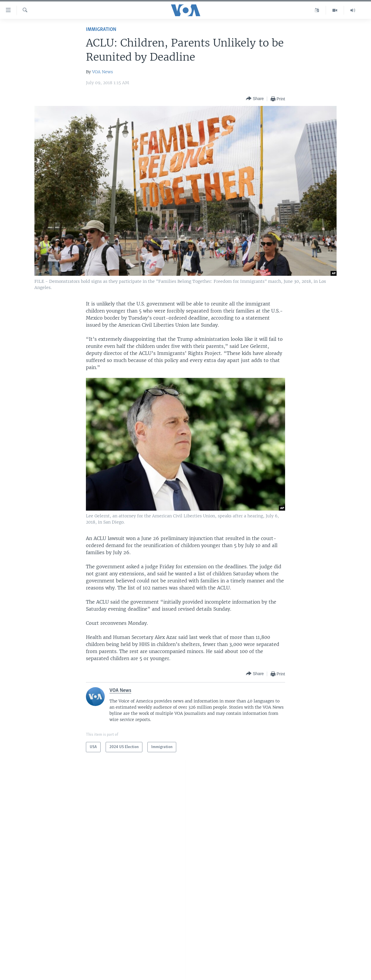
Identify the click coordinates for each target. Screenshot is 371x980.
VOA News (103, 72)
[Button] (255, 99)
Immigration (101, 30)
